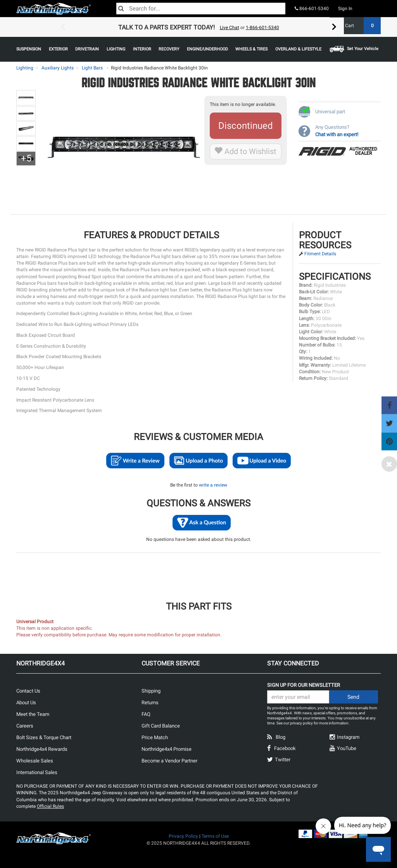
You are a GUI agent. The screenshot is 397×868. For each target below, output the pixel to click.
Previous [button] (63, 27)
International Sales (37, 772)
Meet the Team (33, 714)
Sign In (345, 9)
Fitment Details (320, 254)
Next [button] (334, 27)
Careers (25, 726)
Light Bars (92, 68)
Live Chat (230, 28)
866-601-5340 (312, 9)
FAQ (146, 714)
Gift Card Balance (161, 726)
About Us (26, 703)
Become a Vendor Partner (169, 761)
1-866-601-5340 (262, 28)
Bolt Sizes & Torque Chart (44, 737)
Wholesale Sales (35, 761)
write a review (213, 485)
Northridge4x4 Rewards (42, 749)
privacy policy (301, 723)
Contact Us (28, 691)
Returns (150, 703)
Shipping (151, 691)
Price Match (155, 737)
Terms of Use (215, 836)
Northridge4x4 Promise (167, 749)
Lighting (25, 68)
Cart (360, 26)
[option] (198, 27)
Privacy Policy (183, 836)
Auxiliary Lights (58, 68)
